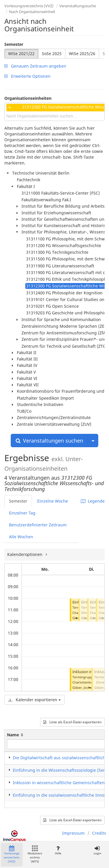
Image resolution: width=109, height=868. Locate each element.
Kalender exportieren (34, 700)
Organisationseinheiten (28, 98)
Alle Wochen (21, 537)
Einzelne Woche (53, 501)
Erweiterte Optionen (27, 76)
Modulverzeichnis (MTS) (35, 855)
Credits (99, 833)
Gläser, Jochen (83, 687)
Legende (93, 501)
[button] (76, 618)
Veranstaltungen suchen (49, 441)
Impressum (73, 833)
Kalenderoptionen (25, 554)
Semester (14, 44)
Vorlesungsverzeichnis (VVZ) (29, 6)
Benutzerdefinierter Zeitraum (38, 525)
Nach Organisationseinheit (32, 12)
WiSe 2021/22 (21, 54)
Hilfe (58, 850)
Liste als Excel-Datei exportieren (72, 722)
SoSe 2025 (52, 54)
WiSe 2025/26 (82, 54)
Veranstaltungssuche (78, 6)
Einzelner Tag (22, 513)
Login (97, 850)
